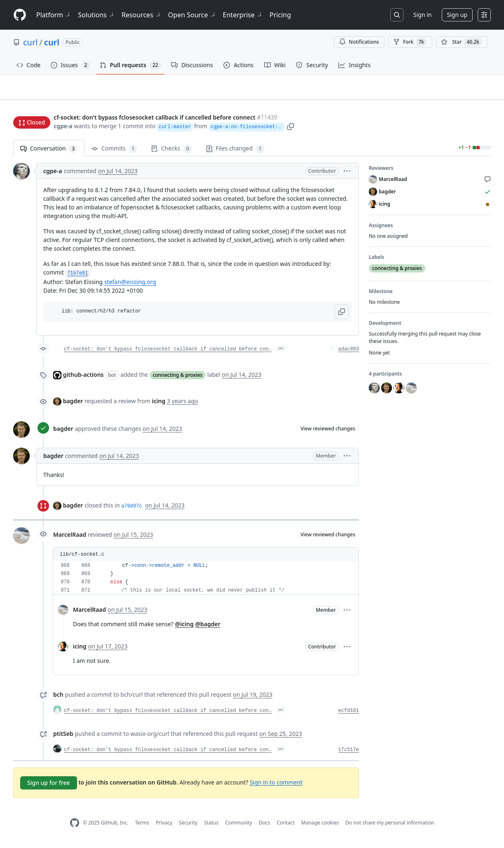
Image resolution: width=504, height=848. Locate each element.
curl (30, 42)
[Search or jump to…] (397, 15)
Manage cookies (320, 826)
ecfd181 (349, 714)
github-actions (83, 378)
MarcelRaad (70, 538)
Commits (114, 152)
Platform (54, 15)
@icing (184, 627)
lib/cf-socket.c (82, 558)
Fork (410, 42)
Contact (285, 826)
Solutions (96, 15)
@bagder (207, 627)
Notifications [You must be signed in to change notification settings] (359, 42)
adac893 (349, 352)
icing (80, 650)
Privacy (164, 826)
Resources (142, 15)
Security (188, 826)
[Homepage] (20, 15)
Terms (142, 826)
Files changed (235, 152)
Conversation (49, 152)
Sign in (422, 15)
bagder (73, 404)
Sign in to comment (276, 786)
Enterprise (243, 15)
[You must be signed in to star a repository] (462, 42)
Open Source (192, 15)
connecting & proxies (178, 378)
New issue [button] (465, 101)
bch (58, 698)
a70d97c (131, 510)
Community (239, 826)
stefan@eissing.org (130, 285)
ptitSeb (63, 737)
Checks (171, 152)
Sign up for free (49, 786)
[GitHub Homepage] (75, 826)
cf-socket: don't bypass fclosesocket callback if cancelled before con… (168, 352)
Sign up (457, 15)
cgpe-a (63, 127)
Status (211, 826)
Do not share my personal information (390, 826)
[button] (327, 127)
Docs (265, 826)
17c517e (349, 753)
